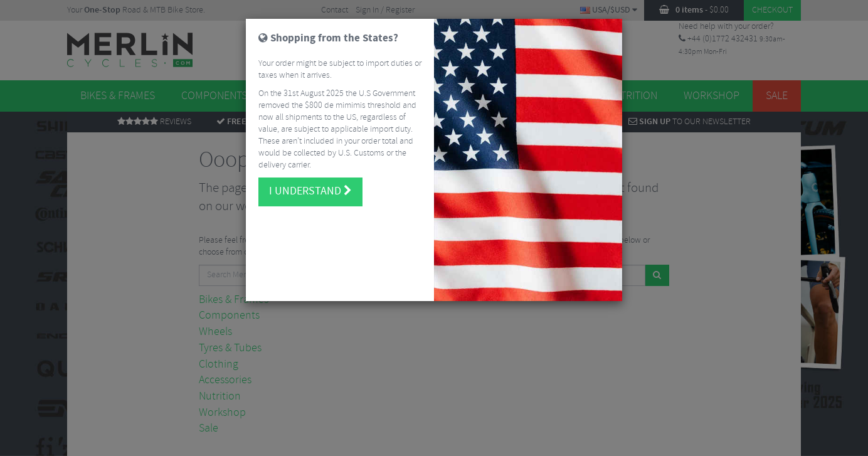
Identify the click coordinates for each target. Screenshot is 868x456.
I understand (310, 191)
